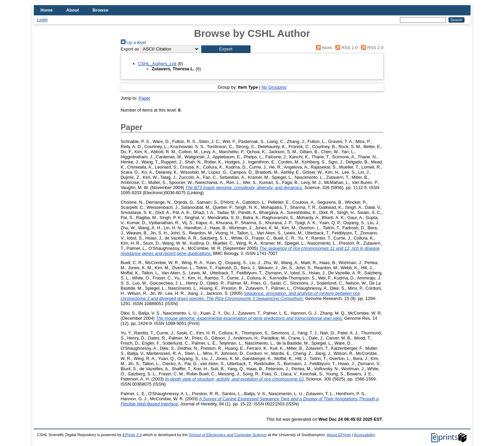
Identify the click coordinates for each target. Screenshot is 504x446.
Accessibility (365, 435)
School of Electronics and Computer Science (228, 435)
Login (42, 20)
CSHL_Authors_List (157, 64)
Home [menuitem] (47, 10)
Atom (323, 48)
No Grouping (274, 87)
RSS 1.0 (346, 48)
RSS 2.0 (371, 48)
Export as (130, 49)
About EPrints (339, 435)
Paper (144, 98)
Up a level (133, 42)
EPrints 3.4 (132, 435)
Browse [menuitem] (100, 10)
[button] (226, 49)
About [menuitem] (73, 10)
